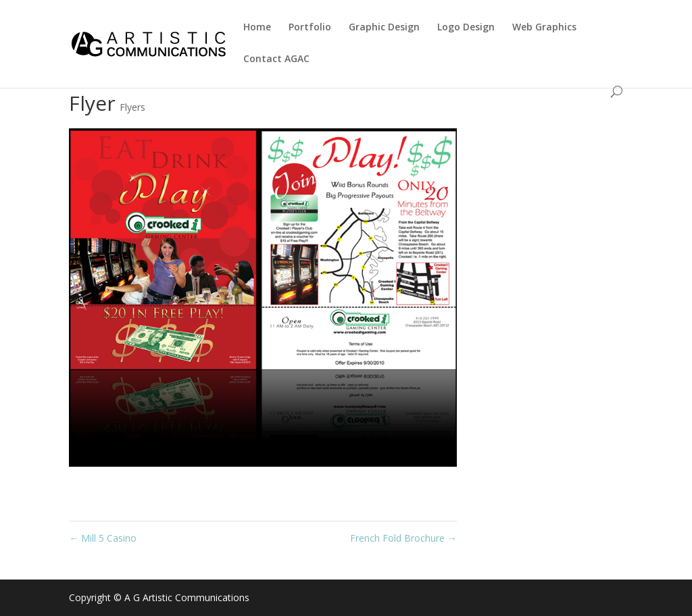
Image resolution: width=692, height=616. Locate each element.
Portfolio (310, 28)
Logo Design (466, 28)
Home (257, 28)
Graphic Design (384, 28)
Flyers (132, 107)
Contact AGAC (276, 59)
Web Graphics (544, 28)
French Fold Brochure (403, 538)
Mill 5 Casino (103, 538)
